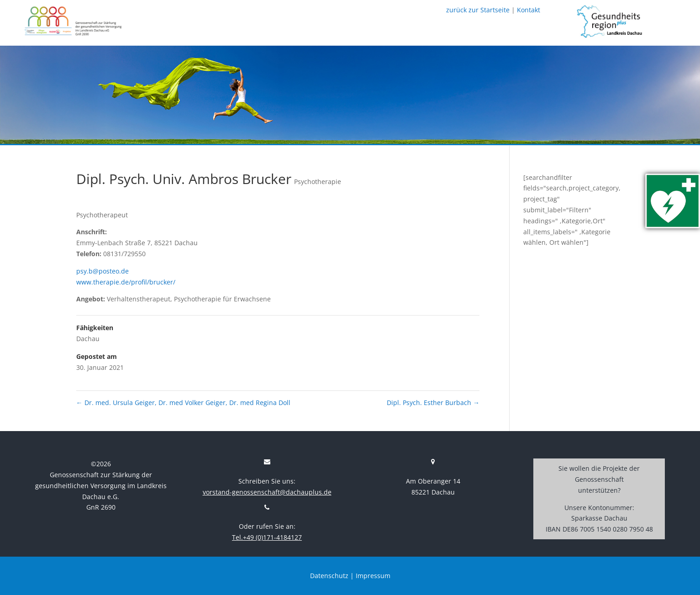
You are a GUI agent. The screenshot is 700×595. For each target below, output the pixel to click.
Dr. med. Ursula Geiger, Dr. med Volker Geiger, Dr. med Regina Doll (183, 403)
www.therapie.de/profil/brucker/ (126, 282)
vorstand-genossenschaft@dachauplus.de (267, 492)
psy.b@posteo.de (103, 271)
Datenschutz (329, 576)
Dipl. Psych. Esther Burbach (433, 403)
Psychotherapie (318, 182)
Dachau (88, 339)
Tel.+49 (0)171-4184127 (267, 537)
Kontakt (529, 10)
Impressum (373, 576)
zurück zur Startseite (478, 10)
